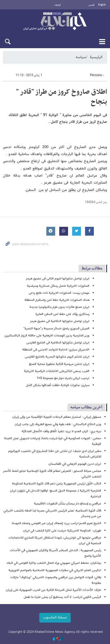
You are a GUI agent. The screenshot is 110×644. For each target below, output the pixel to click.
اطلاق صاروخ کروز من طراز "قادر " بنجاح (62, 97)
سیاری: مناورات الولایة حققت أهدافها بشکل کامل (58, 385)
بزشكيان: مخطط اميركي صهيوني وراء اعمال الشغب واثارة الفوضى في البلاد (54, 563)
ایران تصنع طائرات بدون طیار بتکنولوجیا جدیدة (60, 307)
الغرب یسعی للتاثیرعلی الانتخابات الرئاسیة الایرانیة (57, 371)
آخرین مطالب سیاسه (86, 407)
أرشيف (58, 5)
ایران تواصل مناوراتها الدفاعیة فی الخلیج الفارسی (58, 343)
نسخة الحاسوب (55, 618)
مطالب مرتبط (92, 268)
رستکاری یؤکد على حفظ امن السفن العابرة (62, 314)
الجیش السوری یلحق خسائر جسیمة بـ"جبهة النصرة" (56, 329)
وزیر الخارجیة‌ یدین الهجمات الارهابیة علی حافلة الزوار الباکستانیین (47, 336)
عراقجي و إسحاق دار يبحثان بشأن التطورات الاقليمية (68, 504)
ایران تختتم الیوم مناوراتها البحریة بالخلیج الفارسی (57, 357)
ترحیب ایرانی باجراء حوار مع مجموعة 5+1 (63, 378)
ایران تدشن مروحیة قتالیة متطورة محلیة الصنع (59, 364)
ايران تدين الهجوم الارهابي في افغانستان (75, 464)
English (102, 5)
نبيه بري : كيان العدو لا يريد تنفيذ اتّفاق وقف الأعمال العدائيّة (61, 431)
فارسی (92, 5)
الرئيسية (96, 57)
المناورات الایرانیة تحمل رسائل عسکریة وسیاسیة (58, 286)
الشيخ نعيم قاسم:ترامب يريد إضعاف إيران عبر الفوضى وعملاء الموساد (56, 523)
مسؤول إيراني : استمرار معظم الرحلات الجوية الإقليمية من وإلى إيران (57, 417)
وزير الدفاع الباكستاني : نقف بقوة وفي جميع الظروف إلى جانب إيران (58, 424)
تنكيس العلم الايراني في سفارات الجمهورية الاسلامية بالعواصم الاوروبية (55, 570)
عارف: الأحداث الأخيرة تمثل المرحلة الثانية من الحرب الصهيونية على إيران (54, 590)
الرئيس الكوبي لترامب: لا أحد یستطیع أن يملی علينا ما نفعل (62, 597)
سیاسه (81, 57)
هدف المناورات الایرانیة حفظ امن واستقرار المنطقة (57, 300)
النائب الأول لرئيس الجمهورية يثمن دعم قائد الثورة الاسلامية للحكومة (57, 484)
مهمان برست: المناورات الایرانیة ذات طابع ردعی (59, 293)
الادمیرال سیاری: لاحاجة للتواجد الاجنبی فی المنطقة (56, 350)
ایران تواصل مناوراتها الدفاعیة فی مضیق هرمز (60, 321)
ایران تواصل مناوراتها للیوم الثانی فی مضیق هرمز (58, 279)
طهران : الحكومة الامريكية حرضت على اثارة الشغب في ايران (62, 531)
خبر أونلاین (55, 22)
